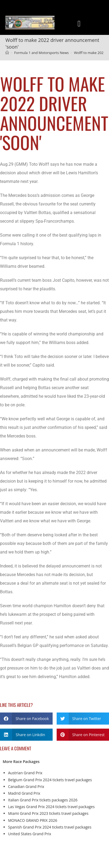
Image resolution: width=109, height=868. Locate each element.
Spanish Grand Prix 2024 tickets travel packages (50, 827)
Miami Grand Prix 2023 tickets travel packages (48, 813)
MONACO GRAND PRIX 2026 (33, 820)
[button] (79, 23)
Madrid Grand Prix (24, 793)
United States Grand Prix (30, 834)
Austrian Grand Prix (25, 773)
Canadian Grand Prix (26, 786)
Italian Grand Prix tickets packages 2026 (43, 800)
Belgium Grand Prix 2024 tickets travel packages (50, 780)
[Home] (7, 53)
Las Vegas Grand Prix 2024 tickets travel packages (51, 807)
